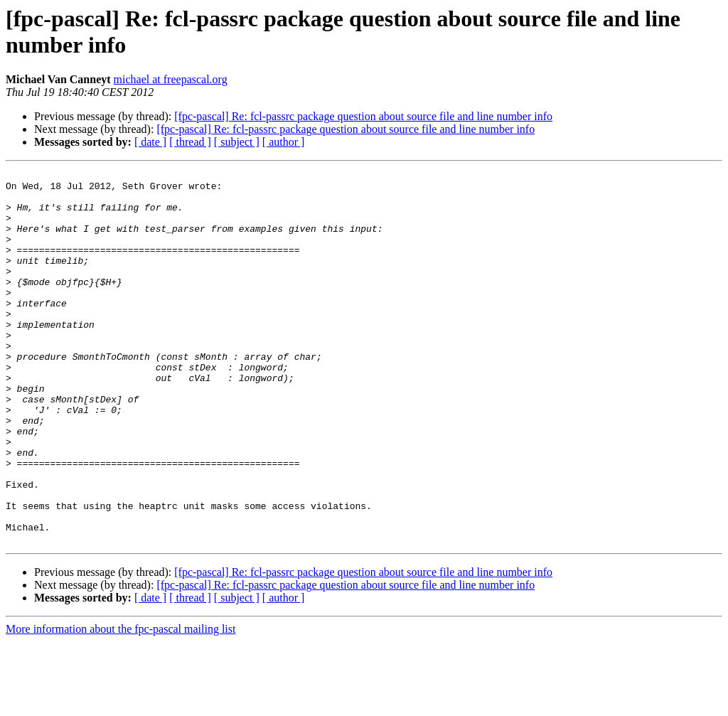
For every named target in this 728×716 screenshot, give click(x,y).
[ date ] (150, 142)
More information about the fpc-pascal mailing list (121, 704)
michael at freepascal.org (171, 79)
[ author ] (284, 142)
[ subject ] (237, 142)
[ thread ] (190, 142)
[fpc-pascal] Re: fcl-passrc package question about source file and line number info (363, 116)
